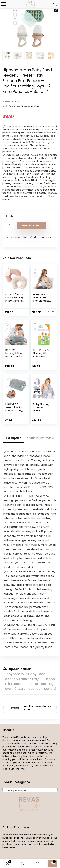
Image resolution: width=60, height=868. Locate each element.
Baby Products (16, 106)
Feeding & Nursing (33, 106)
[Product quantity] (10, 225)
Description (13, 438)
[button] (56, 10)
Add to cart (31, 226)
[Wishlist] (23, 864)
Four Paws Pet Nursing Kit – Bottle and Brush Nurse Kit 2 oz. (42, 356)
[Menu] (4, 4)
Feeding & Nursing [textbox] (29, 790)
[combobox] (30, 790)
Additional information (41, 438)
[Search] (55, 4)
